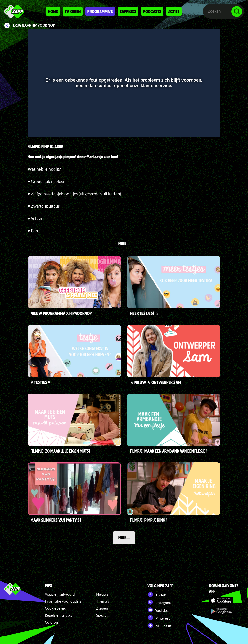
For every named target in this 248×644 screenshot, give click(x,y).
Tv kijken (73, 11)
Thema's (103, 601)
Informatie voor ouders (63, 601)
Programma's (100, 11)
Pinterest (159, 618)
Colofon (51, 622)
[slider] (123, 117)
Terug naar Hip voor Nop (33, 25)
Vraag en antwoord (60, 594)
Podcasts (152, 11)
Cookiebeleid (55, 608)
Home (53, 11)
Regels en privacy (59, 615)
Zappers (102, 608)
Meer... (124, 537)
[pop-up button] (200, 127)
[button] (37, 127)
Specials (103, 615)
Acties (174, 11)
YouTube (158, 610)
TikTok (157, 594)
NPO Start (159, 625)
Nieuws (102, 594)
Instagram (159, 602)
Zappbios (128, 11)
